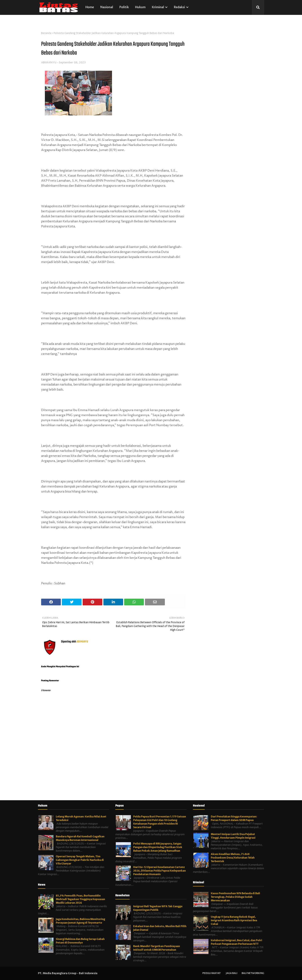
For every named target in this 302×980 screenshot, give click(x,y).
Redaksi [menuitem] (179, 7)
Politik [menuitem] (124, 7)
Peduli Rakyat (212, 973)
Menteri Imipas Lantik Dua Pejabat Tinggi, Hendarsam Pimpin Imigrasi (233, 836)
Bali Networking (253, 973)
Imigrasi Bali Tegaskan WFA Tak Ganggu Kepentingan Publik (158, 908)
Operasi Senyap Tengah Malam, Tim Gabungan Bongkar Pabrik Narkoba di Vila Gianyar (80, 860)
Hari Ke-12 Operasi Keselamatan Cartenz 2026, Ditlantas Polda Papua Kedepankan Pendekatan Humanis (159, 871)
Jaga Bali (232, 973)
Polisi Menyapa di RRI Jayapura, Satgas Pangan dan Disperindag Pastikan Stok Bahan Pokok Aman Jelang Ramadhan (158, 847)
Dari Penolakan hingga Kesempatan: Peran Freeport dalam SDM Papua (234, 818)
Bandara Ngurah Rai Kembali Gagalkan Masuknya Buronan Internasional (80, 838)
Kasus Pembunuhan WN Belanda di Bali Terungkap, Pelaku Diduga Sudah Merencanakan (235, 897)
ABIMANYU (49, 63)
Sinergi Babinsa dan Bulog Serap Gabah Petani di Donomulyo (80, 941)
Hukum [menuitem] (140, 7)
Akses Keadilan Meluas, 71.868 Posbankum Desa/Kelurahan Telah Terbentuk (233, 858)
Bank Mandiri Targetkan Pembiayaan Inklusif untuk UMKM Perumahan (157, 948)
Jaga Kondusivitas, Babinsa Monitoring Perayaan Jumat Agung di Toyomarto (80, 921)
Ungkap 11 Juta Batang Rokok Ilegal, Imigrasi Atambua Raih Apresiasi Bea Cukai (234, 920)
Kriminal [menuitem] (158, 7)
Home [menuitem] (90, 7)
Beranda (46, 33)
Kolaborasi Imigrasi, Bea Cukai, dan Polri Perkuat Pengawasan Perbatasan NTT (236, 942)
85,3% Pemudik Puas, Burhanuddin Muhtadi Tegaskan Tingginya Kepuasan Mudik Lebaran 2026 (80, 899)
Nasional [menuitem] (107, 7)
